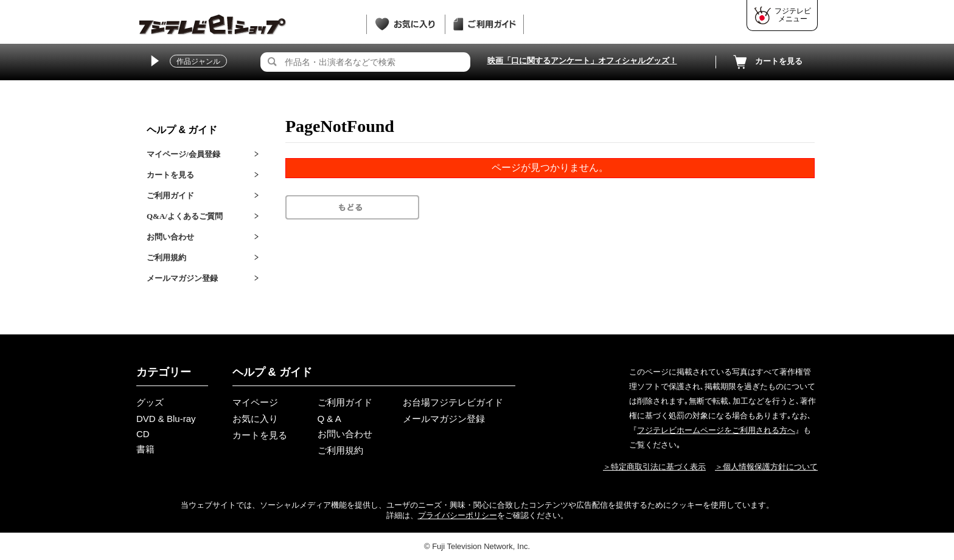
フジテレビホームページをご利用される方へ (716, 430)
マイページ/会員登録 (183, 154)
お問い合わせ (170, 237)
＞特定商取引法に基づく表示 (654, 467)
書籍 (145, 449)
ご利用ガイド (170, 195)
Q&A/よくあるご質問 (185, 216)
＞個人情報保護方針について (766, 467)
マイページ (255, 402)
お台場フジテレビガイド (453, 402)
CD (143, 434)
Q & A (329, 419)
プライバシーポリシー (458, 515)
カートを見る (767, 62)
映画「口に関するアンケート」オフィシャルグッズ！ (582, 60)
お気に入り (255, 419)
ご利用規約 (166, 258)
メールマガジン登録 (182, 278)
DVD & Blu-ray (166, 419)
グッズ (150, 402)
